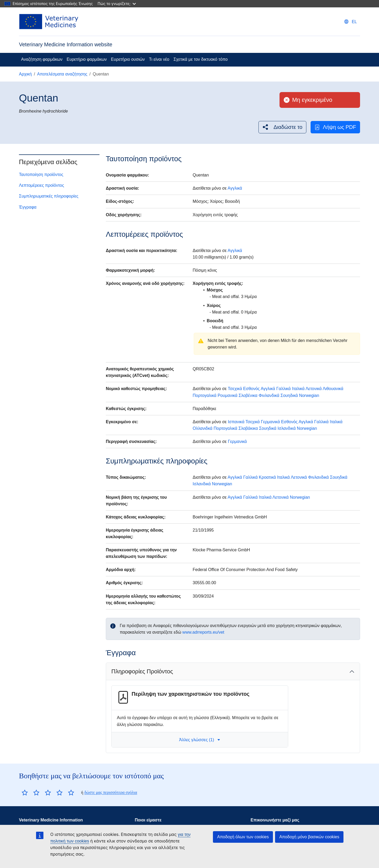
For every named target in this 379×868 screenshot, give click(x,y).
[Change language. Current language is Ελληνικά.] (351, 22)
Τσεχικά (235, 389)
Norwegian (309, 395)
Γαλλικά (284, 389)
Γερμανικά (270, 422)
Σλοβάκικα (248, 428)
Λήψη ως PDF (335, 127)
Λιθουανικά (333, 389)
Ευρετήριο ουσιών (128, 59)
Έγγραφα (28, 207)
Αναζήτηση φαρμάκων (42, 59)
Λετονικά (314, 389)
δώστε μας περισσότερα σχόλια (111, 792)
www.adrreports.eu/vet (203, 632)
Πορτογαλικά (205, 395)
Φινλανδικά (269, 395)
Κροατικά (267, 477)
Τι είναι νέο (159, 59)
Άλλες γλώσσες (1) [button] (200, 740)
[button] (282, 127)
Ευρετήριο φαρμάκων (87, 59)
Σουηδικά (289, 395)
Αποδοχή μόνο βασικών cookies (309, 837)
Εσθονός (251, 389)
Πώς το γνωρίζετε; (117, 4)
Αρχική (25, 74)
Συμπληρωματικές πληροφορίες (49, 196)
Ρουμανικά (228, 395)
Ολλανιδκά (203, 428)
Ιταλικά (298, 389)
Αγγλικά (235, 188)
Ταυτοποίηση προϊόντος (41, 175)
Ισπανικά (236, 422)
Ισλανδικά (287, 428)
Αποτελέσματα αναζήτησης (62, 74)
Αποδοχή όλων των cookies (243, 837)
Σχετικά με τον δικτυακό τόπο (201, 59)
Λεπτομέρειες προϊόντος (41, 185)
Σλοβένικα (248, 395)
